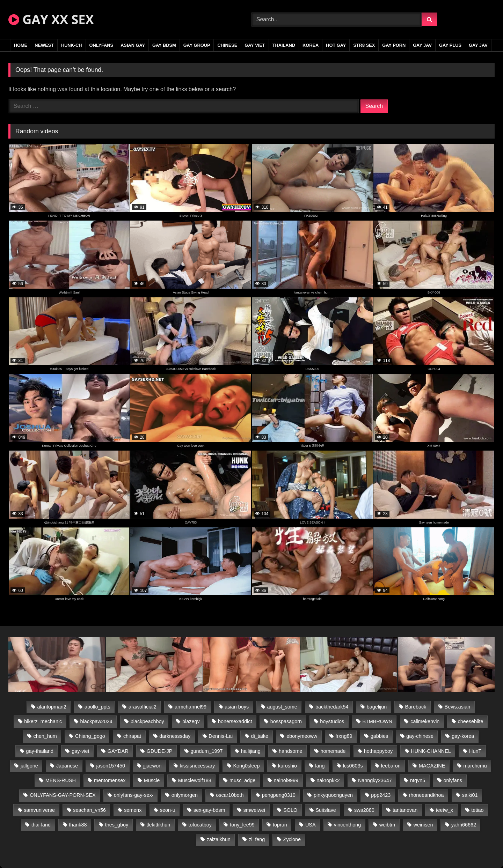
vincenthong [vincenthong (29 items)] (348, 825)
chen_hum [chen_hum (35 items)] (45, 736)
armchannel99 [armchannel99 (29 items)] (191, 707)
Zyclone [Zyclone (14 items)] (292, 839)
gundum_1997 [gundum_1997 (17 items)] (207, 751)
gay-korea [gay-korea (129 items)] (463, 736)
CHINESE (227, 45)
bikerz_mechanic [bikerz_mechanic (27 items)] (43, 721)
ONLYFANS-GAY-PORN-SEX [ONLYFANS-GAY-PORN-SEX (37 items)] (63, 795)
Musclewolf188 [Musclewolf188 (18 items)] (195, 780)
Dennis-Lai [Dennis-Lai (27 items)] (221, 736)
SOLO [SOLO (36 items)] (290, 810)
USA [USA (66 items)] (311, 825)
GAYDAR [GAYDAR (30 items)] (118, 751)
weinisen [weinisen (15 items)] (423, 825)
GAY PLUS (450, 45)
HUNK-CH (72, 45)
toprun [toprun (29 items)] (280, 825)
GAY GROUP (197, 45)
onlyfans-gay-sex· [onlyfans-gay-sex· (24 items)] (134, 795)
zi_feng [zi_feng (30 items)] (257, 839)
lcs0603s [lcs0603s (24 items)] (353, 766)
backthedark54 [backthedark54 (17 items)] (332, 707)
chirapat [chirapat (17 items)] (132, 736)
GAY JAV (422, 45)
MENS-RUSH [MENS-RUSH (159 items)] (61, 780)
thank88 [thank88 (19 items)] (78, 825)
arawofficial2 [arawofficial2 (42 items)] (143, 707)
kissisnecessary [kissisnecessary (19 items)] (197, 766)
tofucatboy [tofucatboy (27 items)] (200, 825)
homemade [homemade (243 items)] (333, 751)
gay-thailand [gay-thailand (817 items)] (40, 751)
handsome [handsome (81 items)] (290, 751)
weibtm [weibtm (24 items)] (387, 825)
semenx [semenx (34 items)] (133, 810)
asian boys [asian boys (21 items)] (237, 707)
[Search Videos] (337, 20)
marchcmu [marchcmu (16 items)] (475, 766)
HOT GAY (336, 45)
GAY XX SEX (51, 19)
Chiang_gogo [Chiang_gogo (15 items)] (90, 736)
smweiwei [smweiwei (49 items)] (254, 810)
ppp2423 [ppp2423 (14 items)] (381, 795)
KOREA (311, 45)
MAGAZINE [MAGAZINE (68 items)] (432, 766)
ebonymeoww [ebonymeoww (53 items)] (302, 736)
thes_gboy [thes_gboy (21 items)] (117, 825)
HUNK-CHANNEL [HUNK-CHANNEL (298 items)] (431, 751)
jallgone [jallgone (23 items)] (29, 766)
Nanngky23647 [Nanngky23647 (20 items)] (375, 780)
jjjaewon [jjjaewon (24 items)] (152, 766)
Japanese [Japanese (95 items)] (67, 766)
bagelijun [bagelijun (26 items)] (377, 707)
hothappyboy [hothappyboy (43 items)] (378, 751)
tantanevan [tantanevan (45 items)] (405, 810)
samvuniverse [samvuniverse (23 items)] (39, 810)
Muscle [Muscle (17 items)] (152, 780)
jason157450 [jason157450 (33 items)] (111, 766)
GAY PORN (394, 45)
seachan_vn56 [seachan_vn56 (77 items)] (89, 810)
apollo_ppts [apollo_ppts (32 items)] (97, 707)
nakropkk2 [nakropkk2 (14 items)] (328, 780)
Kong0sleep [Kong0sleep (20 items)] (246, 766)
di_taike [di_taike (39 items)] (260, 736)
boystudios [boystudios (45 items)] (332, 721)
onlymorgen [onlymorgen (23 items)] (185, 795)
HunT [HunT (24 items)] (475, 751)
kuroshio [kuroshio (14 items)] (287, 766)
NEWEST (44, 45)
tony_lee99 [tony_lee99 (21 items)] (242, 825)
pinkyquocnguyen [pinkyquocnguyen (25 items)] (333, 795)
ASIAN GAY (133, 45)
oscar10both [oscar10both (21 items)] (230, 795)
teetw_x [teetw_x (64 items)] (444, 810)
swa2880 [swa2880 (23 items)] (364, 810)
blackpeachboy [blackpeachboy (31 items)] (147, 721)
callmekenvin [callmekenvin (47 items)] (425, 721)
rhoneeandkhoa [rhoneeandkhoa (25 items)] (427, 795)
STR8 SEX (364, 45)
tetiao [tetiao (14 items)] (477, 810)
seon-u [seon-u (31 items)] (168, 810)
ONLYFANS (101, 45)
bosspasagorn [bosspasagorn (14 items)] (286, 721)
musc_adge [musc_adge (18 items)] (242, 780)
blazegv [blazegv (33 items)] (191, 721)
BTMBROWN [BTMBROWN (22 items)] (377, 721)
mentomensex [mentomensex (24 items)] (110, 780)
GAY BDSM (164, 45)
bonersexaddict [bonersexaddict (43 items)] (235, 721)
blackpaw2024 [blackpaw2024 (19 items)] (96, 721)
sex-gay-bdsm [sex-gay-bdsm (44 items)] (209, 810)
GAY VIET (255, 45)
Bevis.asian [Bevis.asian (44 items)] (458, 707)
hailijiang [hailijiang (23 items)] (251, 751)
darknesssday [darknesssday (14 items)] (175, 736)
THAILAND (284, 45)
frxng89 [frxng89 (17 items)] (344, 736)
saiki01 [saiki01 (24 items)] (470, 795)
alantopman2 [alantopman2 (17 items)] (52, 707)
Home (21, 45)
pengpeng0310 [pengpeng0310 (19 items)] (279, 795)
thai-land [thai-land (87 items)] (41, 825)
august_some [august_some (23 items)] (282, 707)
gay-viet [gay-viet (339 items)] (80, 751)
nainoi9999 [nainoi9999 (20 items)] (286, 780)
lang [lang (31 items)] (320, 766)
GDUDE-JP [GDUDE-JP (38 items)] (160, 751)
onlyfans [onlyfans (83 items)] (453, 780)
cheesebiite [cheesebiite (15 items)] (471, 721)
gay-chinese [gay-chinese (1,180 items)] (420, 736)
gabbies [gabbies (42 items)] (379, 736)
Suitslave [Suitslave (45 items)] (326, 810)
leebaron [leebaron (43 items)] (391, 766)
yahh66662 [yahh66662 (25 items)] (464, 825)
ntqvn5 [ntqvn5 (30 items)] (418, 780)
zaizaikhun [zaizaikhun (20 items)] (219, 839)
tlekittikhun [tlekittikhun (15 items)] (158, 825)
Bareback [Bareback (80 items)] (416, 707)
